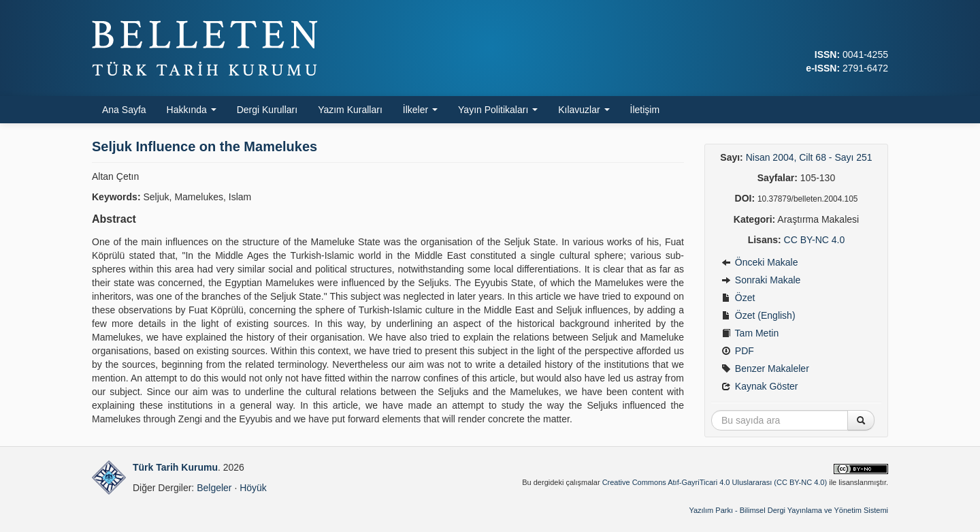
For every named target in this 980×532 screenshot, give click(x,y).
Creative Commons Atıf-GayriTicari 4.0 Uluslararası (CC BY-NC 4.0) (715, 482)
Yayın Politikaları (498, 110)
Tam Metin (750, 333)
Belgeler (214, 488)
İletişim (645, 110)
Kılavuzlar (584, 110)
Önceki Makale (759, 262)
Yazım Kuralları (350, 110)
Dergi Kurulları (267, 110)
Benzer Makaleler (765, 369)
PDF (738, 351)
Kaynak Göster (760, 386)
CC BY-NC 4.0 (815, 240)
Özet (738, 298)
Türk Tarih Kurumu (175, 467)
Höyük (253, 488)
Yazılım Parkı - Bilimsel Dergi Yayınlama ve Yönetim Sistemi (788, 510)
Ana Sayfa (124, 110)
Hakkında (192, 110)
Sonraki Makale (761, 280)
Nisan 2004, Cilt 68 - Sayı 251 (809, 157)
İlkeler (420, 110)
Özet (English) (758, 315)
